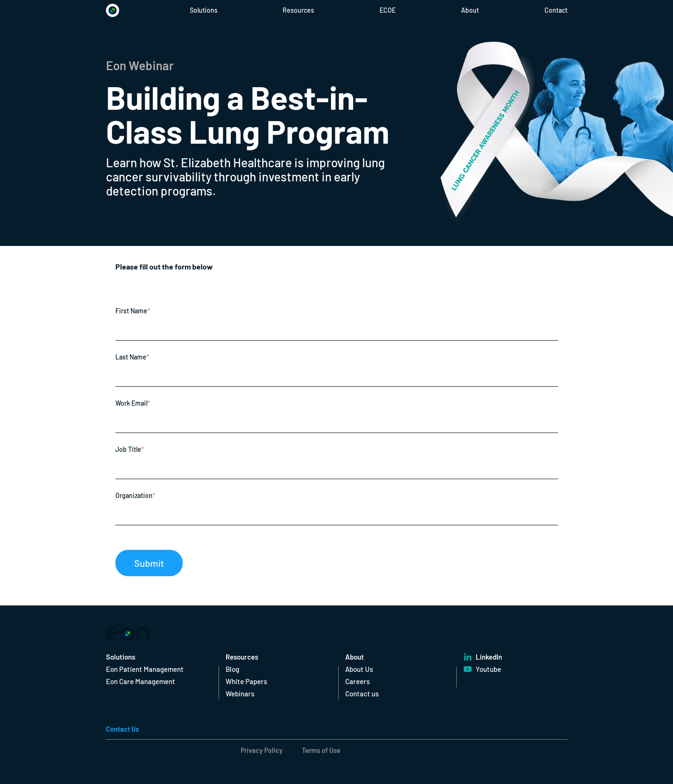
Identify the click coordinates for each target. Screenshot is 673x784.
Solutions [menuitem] (204, 10)
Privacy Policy (262, 750)
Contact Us (122, 729)
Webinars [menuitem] (240, 694)
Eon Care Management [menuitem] (141, 681)
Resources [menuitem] (298, 10)
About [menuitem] (470, 10)
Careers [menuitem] (357, 681)
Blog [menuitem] (232, 669)
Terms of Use (320, 750)
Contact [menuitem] (556, 10)
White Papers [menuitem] (246, 681)
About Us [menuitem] (359, 669)
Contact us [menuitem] (362, 694)
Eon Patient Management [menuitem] (145, 669)
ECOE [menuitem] (388, 10)
